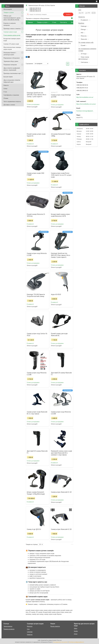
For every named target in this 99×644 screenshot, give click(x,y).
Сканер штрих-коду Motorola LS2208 (61, 413)
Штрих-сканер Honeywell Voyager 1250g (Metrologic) (36, 493)
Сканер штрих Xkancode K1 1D (61, 492)
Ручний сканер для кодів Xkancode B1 (59, 334)
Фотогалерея (8, 9)
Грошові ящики (8, 77)
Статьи (5, 89)
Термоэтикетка (8, 626)
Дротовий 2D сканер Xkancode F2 (61, 374)
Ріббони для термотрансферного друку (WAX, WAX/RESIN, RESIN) (12, 18)
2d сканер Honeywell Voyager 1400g (61, 135)
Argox (76, 634)
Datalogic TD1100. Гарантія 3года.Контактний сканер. (36, 295)
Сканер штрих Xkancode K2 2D (61, 529)
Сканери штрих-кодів (10, 32)
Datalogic (30, 635)
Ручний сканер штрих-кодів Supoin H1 (36, 135)
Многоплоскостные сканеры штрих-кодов (12, 48)
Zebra (76, 628)
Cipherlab (30, 632)
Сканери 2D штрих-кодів (11, 44)
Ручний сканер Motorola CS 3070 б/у (36, 215)
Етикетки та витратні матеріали (10, 24)
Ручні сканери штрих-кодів (12, 35)
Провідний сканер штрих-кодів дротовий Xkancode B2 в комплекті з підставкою (61, 453)
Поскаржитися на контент (60, 642)
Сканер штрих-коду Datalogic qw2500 (61, 96)
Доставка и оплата (9, 105)
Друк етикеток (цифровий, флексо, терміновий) (12, 69)
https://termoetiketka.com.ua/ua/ (86, 104)
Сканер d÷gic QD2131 (34, 529)
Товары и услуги (9, 12)
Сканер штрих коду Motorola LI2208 (37, 374)
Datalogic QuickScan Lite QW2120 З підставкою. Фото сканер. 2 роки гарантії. (61, 255)
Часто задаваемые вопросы (12, 101)
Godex (76, 631)
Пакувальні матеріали (10, 65)
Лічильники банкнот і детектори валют (10, 54)
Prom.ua (59, 640)
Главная (30, 22)
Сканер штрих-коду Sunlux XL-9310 (37, 334)
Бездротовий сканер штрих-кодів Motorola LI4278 (61, 215)
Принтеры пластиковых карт (12, 73)
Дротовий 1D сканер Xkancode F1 (37, 452)
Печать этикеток (55, 626)
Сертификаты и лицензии (11, 95)
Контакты (64, 22)
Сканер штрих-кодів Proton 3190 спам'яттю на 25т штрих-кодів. (61, 175)
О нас (5, 92)
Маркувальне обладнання (12, 58)
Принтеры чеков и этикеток (12, 29)
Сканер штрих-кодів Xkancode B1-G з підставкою (37, 413)
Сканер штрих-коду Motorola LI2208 (37, 254)
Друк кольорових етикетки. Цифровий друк (12, 81)
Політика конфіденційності (76, 642)
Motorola (30, 626)
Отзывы (6, 98)
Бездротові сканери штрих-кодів (12, 40)
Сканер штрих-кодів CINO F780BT (36, 174)
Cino (28, 629)
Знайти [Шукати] (68, 14)
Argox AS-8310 (56, 294)
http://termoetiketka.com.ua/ (85, 97)
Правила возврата (9, 629)
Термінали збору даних (11, 61)
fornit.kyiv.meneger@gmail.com (85, 111)
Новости (6, 85)
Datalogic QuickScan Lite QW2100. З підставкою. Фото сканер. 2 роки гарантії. (37, 95)
